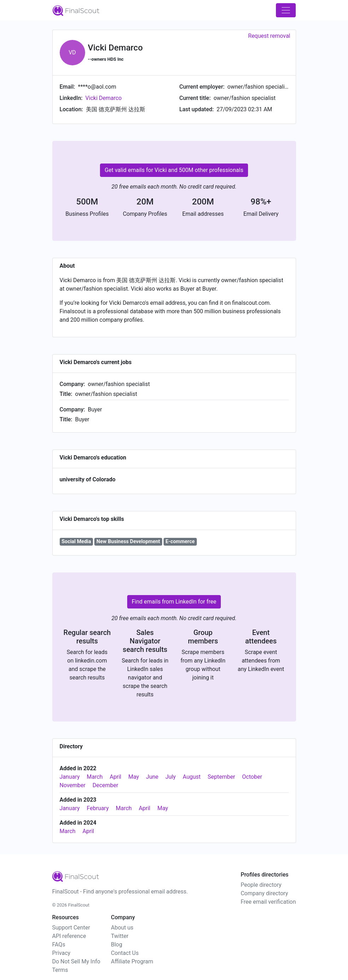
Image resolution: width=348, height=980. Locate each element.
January (70, 777)
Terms (60, 970)
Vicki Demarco (104, 98)
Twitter (120, 936)
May (134, 777)
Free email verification (268, 902)
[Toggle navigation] (286, 10)
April (116, 777)
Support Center (71, 928)
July (170, 777)
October (252, 777)
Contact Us (125, 953)
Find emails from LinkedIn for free (174, 602)
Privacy (61, 953)
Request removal (269, 36)
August (191, 777)
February (98, 808)
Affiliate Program (132, 961)
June (152, 777)
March (95, 777)
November (73, 785)
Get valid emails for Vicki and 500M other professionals (174, 170)
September (222, 777)
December (105, 785)
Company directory (264, 893)
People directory (261, 885)
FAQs (59, 945)
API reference (69, 936)
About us (122, 928)
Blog (117, 945)
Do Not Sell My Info (76, 961)
